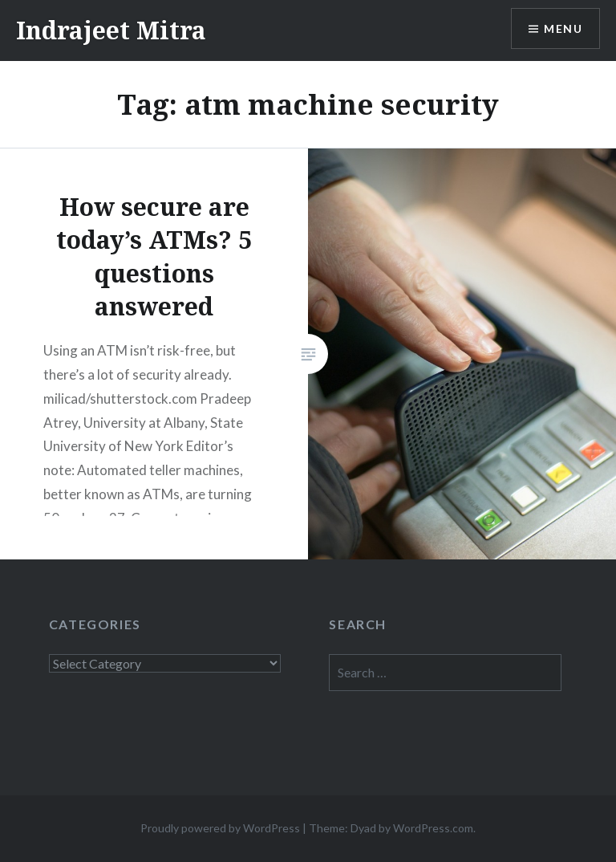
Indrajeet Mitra (111, 30)
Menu (563, 28)
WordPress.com (433, 828)
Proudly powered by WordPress (220, 828)
